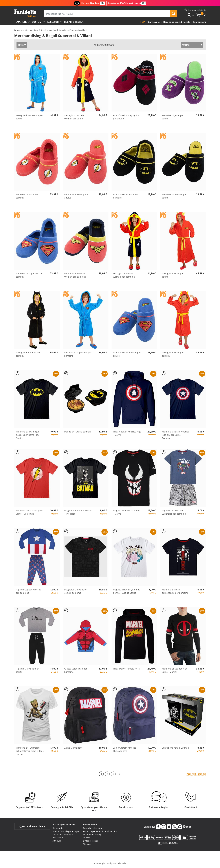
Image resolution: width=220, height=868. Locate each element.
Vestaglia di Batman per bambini (28, 354)
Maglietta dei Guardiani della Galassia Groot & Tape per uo (30, 751)
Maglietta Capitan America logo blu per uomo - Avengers (175, 435)
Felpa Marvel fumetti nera (126, 669)
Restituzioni (58, 838)
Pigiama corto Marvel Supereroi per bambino (174, 512)
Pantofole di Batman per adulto (174, 196)
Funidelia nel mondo (92, 828)
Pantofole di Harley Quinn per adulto (126, 117)
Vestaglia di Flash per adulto (173, 275)
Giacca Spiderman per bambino (76, 670)
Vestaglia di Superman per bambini (78, 354)
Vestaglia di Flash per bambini (173, 354)
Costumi (37, 22)
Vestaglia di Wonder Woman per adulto (75, 117)
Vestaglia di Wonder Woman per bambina (124, 275)
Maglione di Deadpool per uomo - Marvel (175, 670)
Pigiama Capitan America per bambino (29, 591)
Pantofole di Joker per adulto (173, 117)
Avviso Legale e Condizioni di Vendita (100, 831)
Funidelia (18, 30)
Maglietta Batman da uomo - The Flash (78, 512)
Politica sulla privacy (92, 835)
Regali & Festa (73, 22)
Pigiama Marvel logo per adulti (28, 670)
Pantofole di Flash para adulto (76, 196)
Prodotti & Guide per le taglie (66, 831)
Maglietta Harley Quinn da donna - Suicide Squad (127, 591)
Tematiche (21, 22)
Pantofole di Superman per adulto (127, 354)
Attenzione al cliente (32, 826)
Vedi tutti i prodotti (196, 774)
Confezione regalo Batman (175, 748)
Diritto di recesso (91, 841)
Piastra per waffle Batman (78, 432)
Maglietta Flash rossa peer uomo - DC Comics (29, 512)
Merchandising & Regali (35, 30)
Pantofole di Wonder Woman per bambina (75, 275)
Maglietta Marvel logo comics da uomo (75, 591)
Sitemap (87, 844)
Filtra (21, 45)
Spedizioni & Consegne (63, 835)
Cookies (87, 838)
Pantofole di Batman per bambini (126, 196)
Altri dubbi (57, 841)
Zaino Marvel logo (73, 748)
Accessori (53, 22)
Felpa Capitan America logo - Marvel (127, 433)
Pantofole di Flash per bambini (27, 196)
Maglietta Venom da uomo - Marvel (127, 512)
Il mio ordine (58, 828)
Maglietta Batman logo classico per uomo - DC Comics (27, 435)
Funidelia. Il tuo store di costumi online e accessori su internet (25, 14)
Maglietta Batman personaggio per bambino (175, 591)
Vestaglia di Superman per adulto (29, 117)
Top (142, 22)
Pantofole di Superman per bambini (30, 275)
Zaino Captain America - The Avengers (125, 749)
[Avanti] (119, 774)
